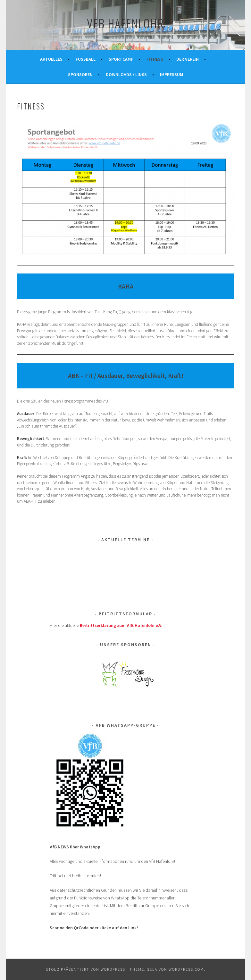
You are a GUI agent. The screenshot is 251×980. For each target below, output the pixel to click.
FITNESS (155, 59)
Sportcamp (121, 59)
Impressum (172, 74)
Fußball (86, 59)
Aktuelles (51, 59)
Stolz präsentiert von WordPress (86, 969)
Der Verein (188, 59)
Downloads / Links (126, 74)
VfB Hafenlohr (125, 23)
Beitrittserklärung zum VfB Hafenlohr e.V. (121, 625)
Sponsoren (80, 74)
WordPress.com (186, 969)
